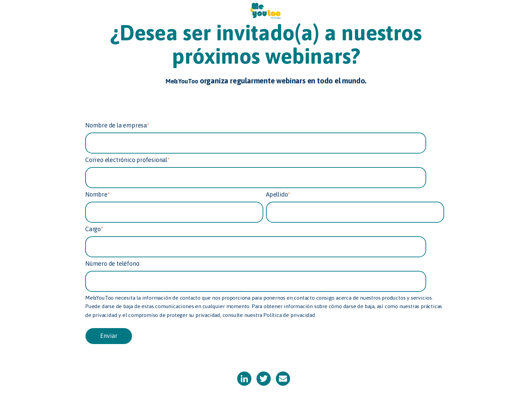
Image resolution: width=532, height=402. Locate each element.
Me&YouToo (182, 81)
